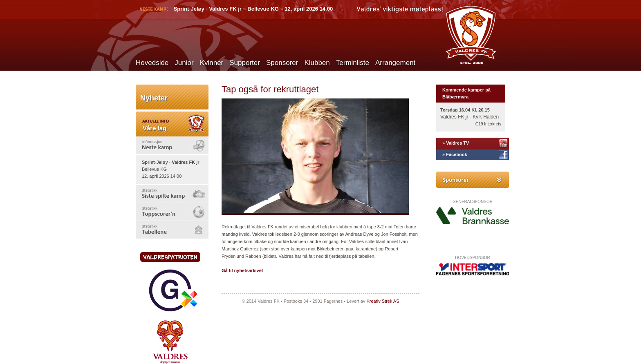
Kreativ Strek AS (383, 301)
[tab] (172, 145)
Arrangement (395, 63)
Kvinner (212, 63)
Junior (184, 63)
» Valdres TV (456, 143)
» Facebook (455, 154)
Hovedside (152, 63)
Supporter (245, 63)
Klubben (317, 63)
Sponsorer (282, 63)
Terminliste (353, 63)
